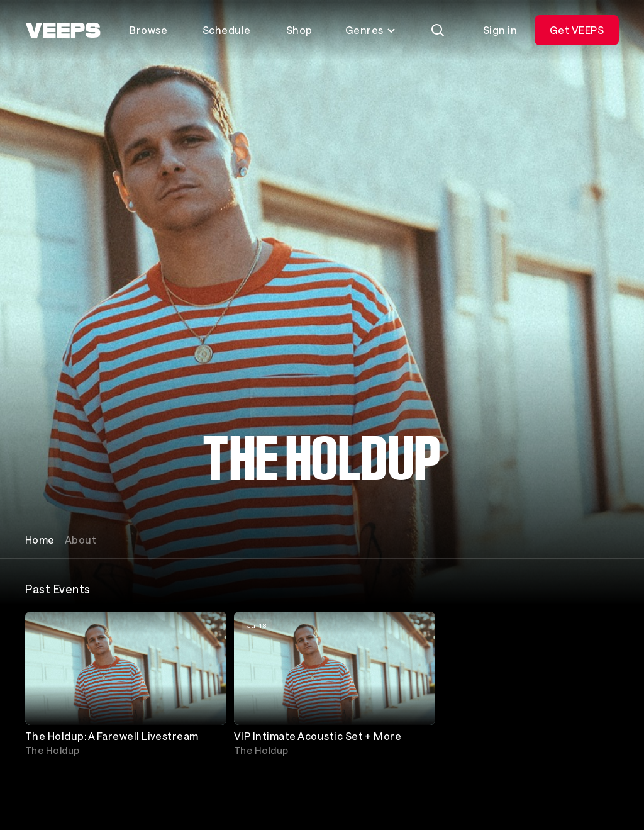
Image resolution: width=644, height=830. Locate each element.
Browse (148, 30)
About (80, 540)
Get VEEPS (577, 30)
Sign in (500, 30)
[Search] (438, 30)
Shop (299, 30)
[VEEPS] (63, 30)
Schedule (227, 30)
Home (40, 540)
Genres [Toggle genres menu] (371, 30)
